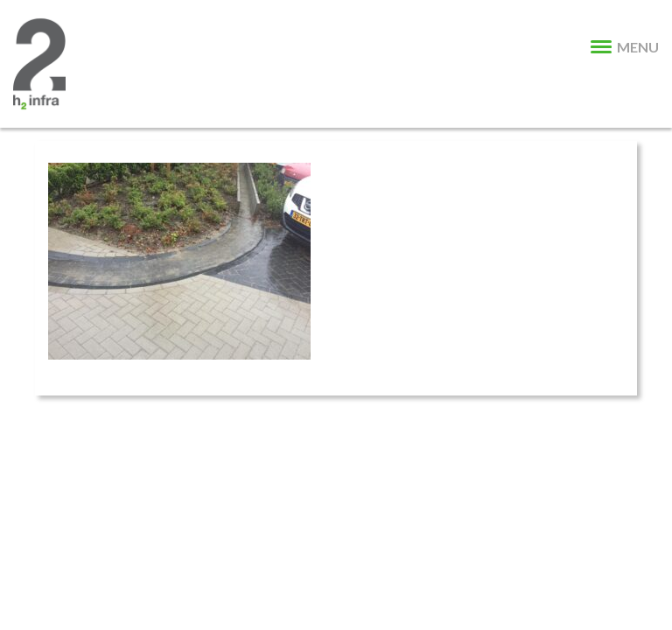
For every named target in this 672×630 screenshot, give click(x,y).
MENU (625, 47)
